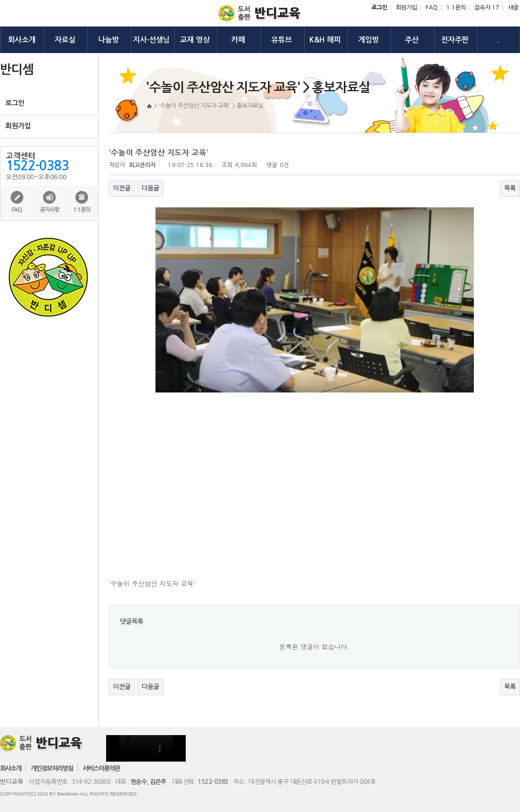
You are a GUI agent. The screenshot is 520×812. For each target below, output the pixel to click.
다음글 (150, 188)
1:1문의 (456, 8)
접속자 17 (487, 8)
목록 (510, 188)
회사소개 (11, 769)
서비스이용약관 (101, 769)
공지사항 (49, 210)
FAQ (432, 8)
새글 (513, 8)
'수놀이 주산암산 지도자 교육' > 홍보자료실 (211, 106)
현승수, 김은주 (149, 782)
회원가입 (406, 8)
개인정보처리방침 (52, 769)
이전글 (122, 188)
